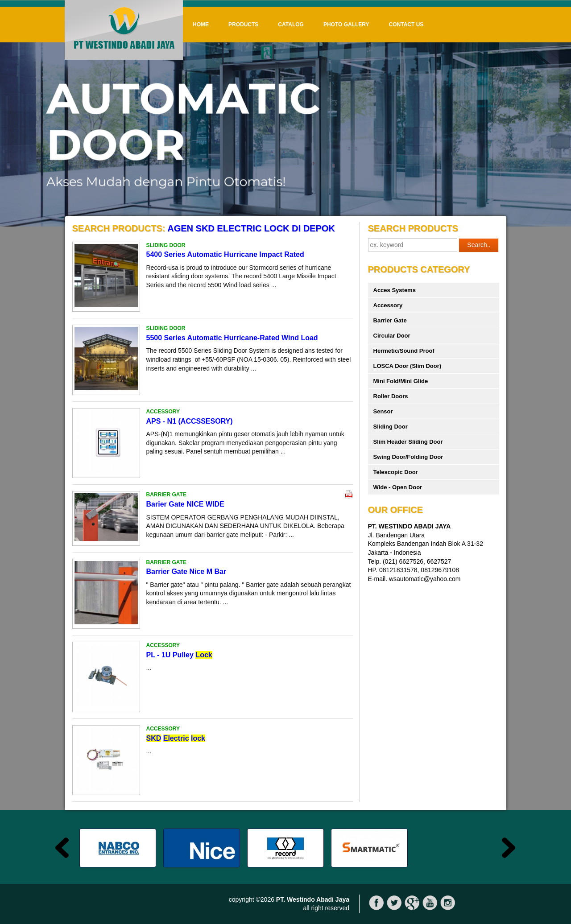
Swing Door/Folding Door (408, 457)
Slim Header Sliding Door (408, 442)
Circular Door (392, 336)
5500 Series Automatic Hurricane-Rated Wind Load (232, 338)
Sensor (383, 411)
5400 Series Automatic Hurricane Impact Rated (225, 254)
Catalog (291, 25)
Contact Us (406, 25)
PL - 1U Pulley (179, 655)
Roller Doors (391, 396)
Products (243, 25)
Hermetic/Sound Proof (404, 351)
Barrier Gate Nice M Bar (186, 571)
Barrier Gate (390, 320)
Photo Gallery (346, 25)
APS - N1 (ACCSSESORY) (190, 421)
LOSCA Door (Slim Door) (408, 366)
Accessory (388, 305)
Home (201, 25)
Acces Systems (395, 290)
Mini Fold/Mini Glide (401, 381)
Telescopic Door (396, 472)
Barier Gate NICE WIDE (185, 504)
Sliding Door (391, 427)
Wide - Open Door (398, 487)
